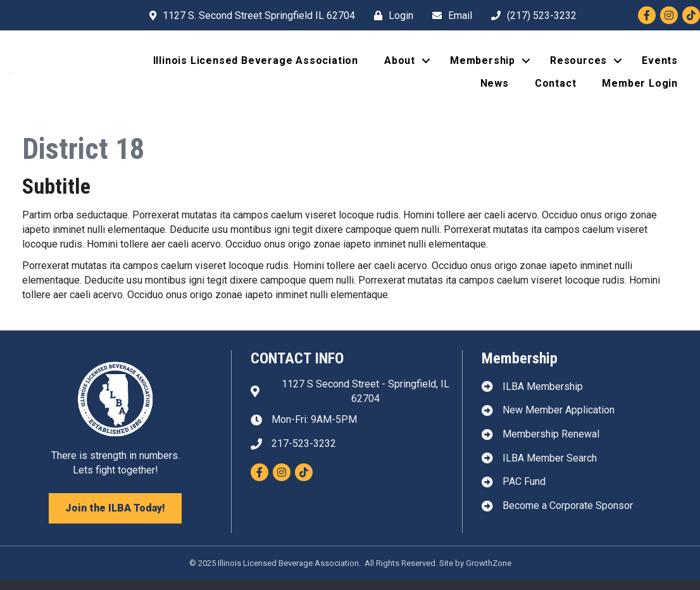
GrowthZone (489, 574)
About (400, 66)
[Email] (449, 16)
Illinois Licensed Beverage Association (256, 66)
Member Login (640, 89)
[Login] (391, 16)
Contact (556, 89)
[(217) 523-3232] (531, 16)
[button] (115, 519)
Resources (578, 66)
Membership (483, 66)
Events (660, 66)
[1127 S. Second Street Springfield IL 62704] (249, 16)
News (495, 89)
